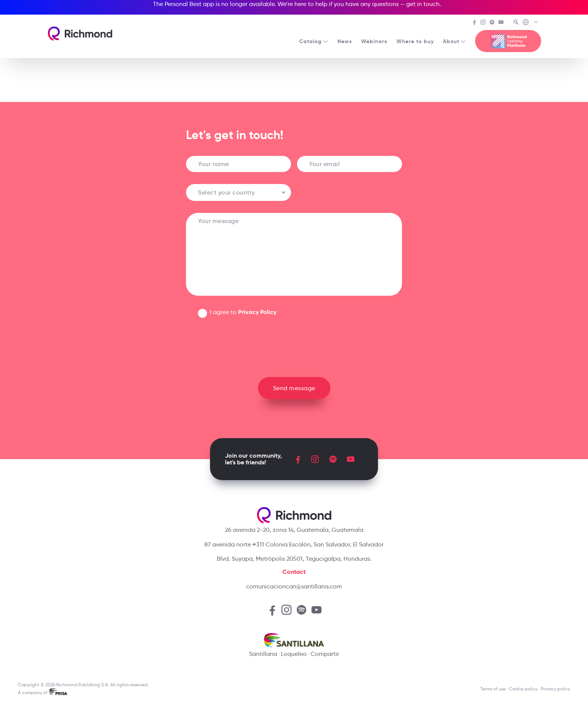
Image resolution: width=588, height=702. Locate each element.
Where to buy (415, 41)
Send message (294, 388)
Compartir (325, 654)
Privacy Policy (257, 312)
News (345, 41)
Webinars (374, 41)
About (454, 41)
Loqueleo (294, 654)
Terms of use (493, 689)
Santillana (263, 654)
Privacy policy (555, 689)
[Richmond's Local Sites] (531, 23)
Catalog (314, 41)
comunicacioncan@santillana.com (294, 586)
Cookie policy (523, 689)
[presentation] (294, 344)
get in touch (423, 4)
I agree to (243, 312)
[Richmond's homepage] (80, 34)
